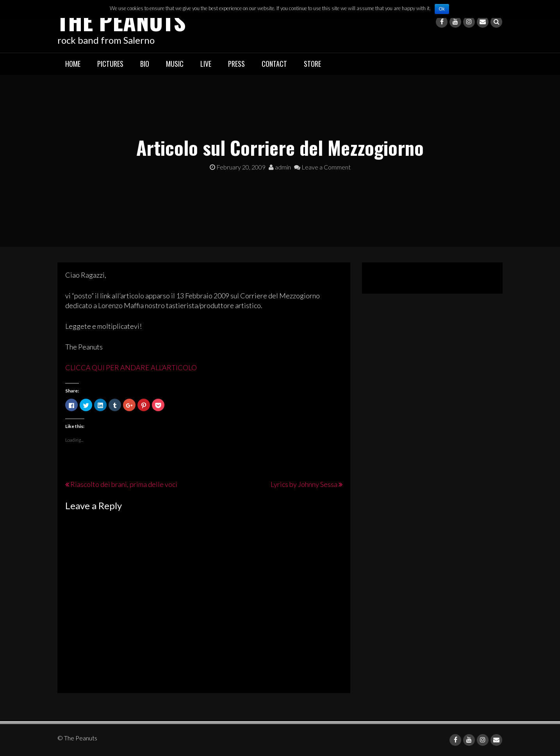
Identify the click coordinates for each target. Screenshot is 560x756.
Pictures (110, 64)
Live (206, 64)
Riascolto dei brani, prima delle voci (124, 484)
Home (73, 64)
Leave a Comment (322, 167)
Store (312, 64)
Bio (145, 64)
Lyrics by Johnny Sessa (304, 484)
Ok (442, 9)
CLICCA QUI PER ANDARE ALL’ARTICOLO (131, 367)
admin (280, 167)
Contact (274, 64)
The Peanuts (122, 21)
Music (175, 64)
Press (236, 64)
